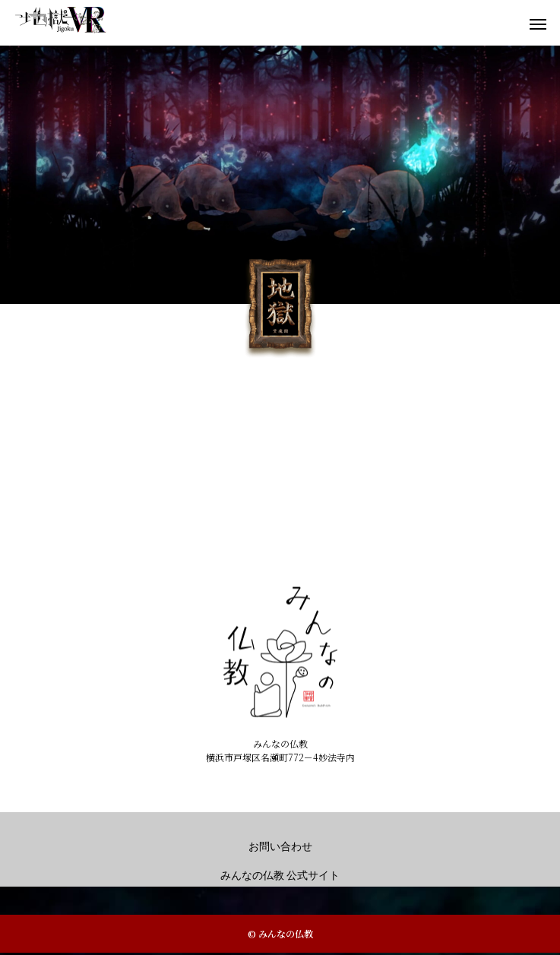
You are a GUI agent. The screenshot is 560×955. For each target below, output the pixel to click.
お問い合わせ (280, 847)
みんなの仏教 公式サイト (280, 876)
